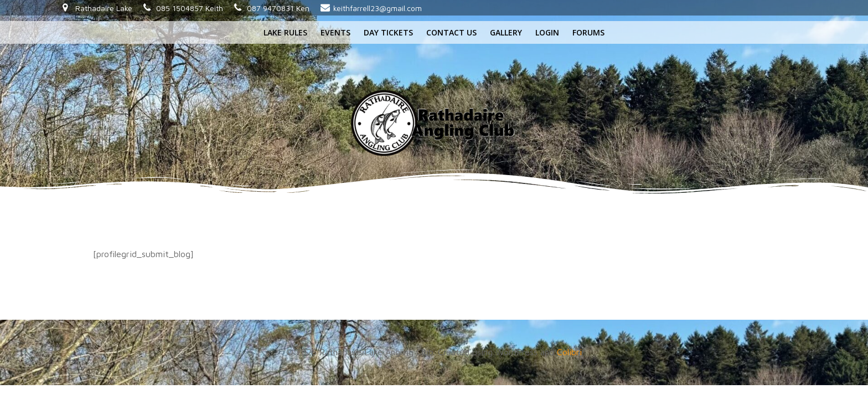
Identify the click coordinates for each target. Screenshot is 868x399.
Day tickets (388, 32)
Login (547, 32)
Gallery (506, 32)
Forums (588, 32)
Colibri (569, 352)
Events (335, 32)
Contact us (451, 32)
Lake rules (285, 32)
